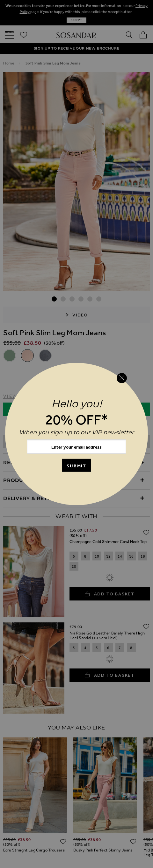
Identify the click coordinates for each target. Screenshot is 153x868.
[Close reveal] (122, 378)
